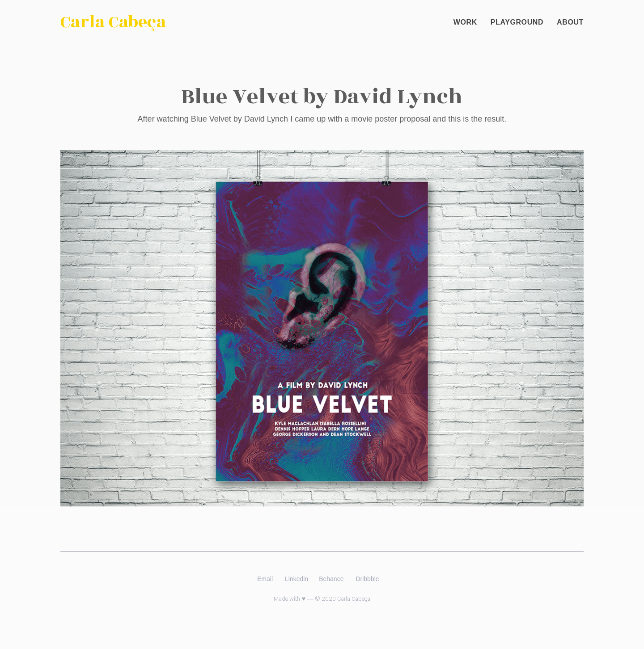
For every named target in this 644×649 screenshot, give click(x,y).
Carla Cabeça (113, 22)
